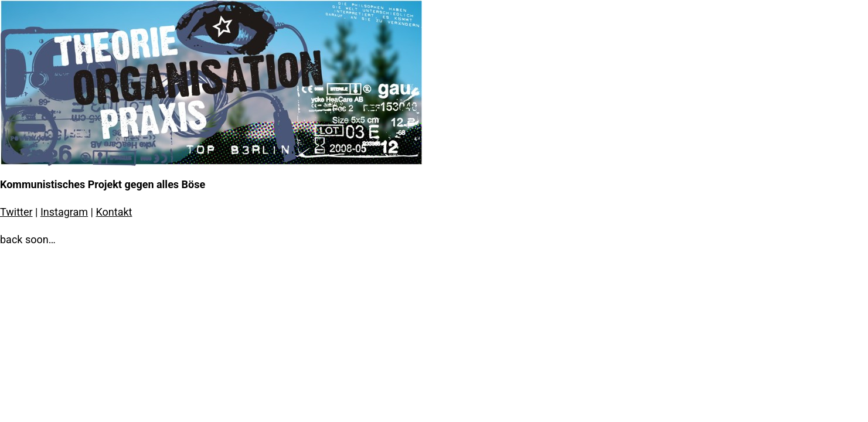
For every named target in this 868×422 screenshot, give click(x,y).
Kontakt (114, 212)
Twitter (16, 212)
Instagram (64, 212)
